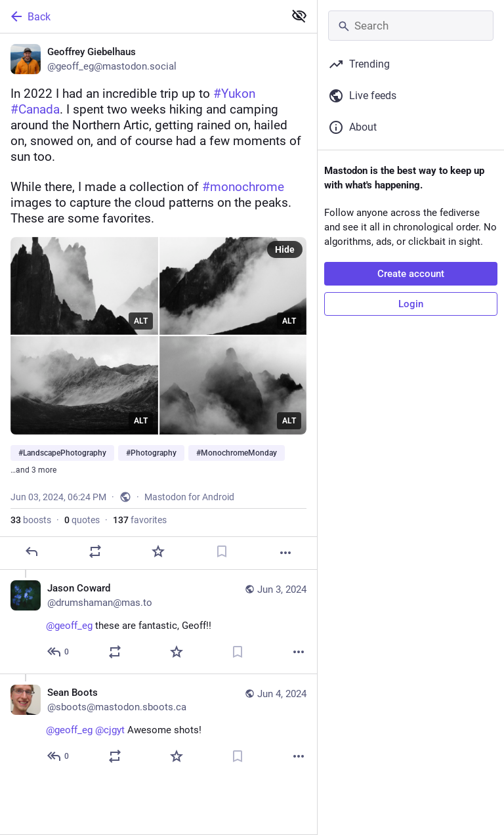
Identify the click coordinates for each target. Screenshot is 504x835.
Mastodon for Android (189, 497)
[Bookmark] (222, 551)
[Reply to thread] (59, 652)
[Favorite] (158, 551)
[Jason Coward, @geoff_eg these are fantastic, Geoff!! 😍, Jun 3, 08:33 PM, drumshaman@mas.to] (158, 622)
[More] (285, 553)
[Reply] (31, 551)
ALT (141, 321)
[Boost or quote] (95, 551)
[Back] (141, 16)
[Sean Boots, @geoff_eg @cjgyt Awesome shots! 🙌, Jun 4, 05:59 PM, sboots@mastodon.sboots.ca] (158, 726)
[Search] (411, 26)
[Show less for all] (299, 16)
